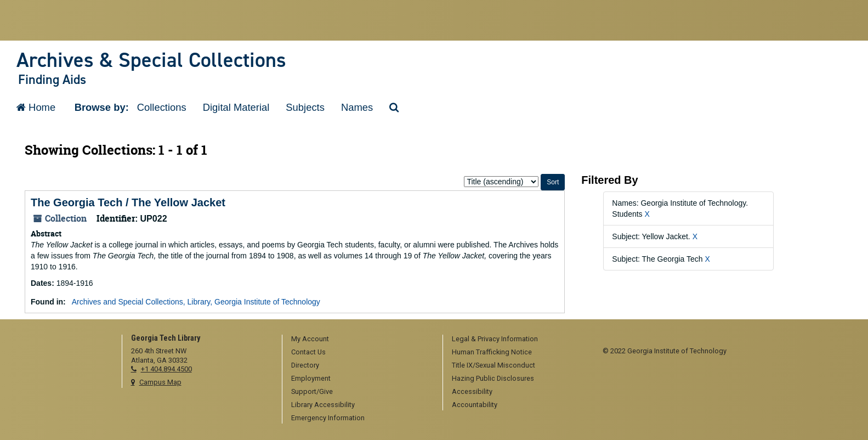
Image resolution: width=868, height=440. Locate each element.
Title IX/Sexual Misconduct (493, 365)
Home (36, 107)
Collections (162, 107)
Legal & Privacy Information (495, 339)
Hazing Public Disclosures (493, 378)
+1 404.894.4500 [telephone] (166, 369)
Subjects (305, 107)
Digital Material (236, 107)
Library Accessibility (323, 405)
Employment (311, 378)
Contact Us (308, 352)
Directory (305, 365)
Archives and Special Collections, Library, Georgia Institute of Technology (196, 302)
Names (357, 107)
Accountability (475, 405)
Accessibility (472, 391)
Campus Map (160, 382)
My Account (310, 339)
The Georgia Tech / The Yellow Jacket (128, 202)
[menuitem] (359, 340)
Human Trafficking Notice (492, 352)
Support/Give (312, 391)
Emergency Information (328, 418)
